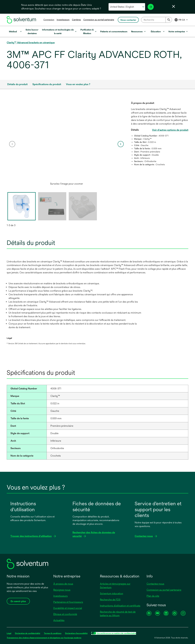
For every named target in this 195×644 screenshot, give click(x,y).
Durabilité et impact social (68, 608)
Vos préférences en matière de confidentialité (116, 633)
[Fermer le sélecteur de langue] (174, 6)
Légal (9, 633)
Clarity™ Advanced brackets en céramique (31, 43)
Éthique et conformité (65, 614)
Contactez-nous (155, 584)
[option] (66, 144)
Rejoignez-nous (62, 590)
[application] (66, 141)
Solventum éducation (112, 594)
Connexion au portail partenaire (99, 20)
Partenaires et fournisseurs (68, 602)
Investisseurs (63, 20)
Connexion (49, 20)
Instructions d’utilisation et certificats (120, 606)
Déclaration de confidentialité (28, 633)
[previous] (12, 144)
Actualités (59, 620)
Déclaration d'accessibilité (76, 633)
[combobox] (157, 20)
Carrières (76, 20)
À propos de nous (63, 584)
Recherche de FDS (110, 600)
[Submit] (169, 20)
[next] (121, 144)
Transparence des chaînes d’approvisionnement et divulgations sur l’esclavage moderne (44, 638)
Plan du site (153, 596)
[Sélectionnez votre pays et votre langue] (127, 7)
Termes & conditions (53, 633)
